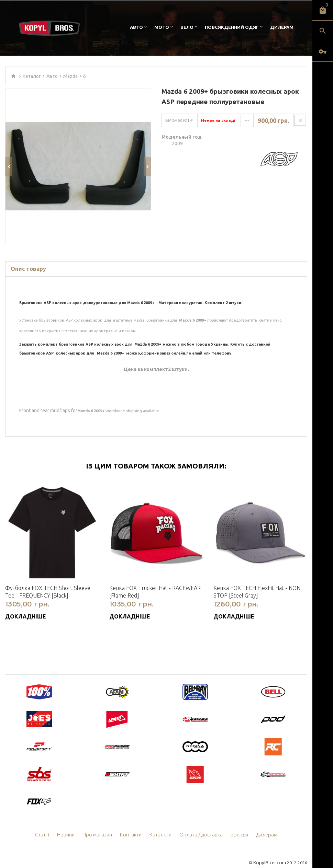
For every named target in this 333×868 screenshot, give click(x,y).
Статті (47, 825)
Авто (136, 27)
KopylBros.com (271, 853)
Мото (162, 27)
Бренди (236, 825)
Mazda (70, 76)
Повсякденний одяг (232, 27)
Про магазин (101, 825)
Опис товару (28, 259)
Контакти (133, 825)
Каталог (32, 76)
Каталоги (162, 825)
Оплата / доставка (200, 825)
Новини (70, 825)
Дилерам (282, 27)
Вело (187, 27)
